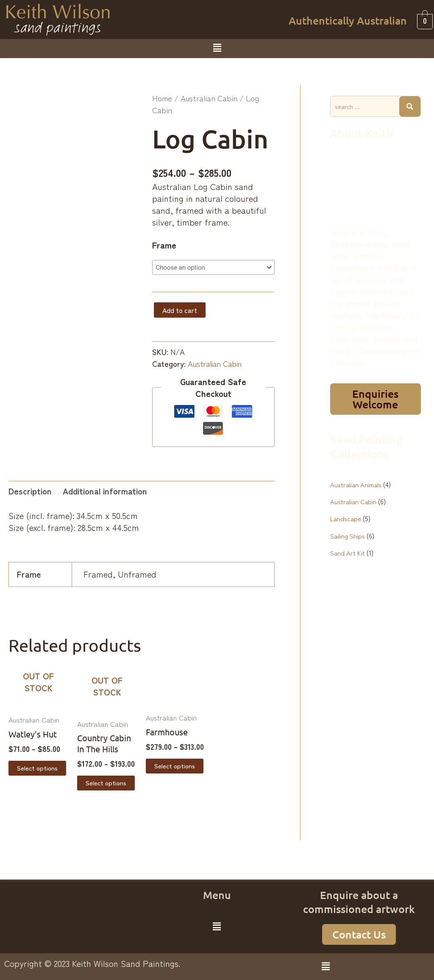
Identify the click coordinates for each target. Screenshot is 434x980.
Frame (164, 245)
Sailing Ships (348, 535)
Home (162, 98)
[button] (217, 47)
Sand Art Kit (348, 552)
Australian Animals (357, 484)
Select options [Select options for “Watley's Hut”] (38, 769)
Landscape (346, 518)
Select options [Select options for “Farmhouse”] (176, 767)
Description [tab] (30, 491)
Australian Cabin (209, 98)
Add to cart (180, 310)
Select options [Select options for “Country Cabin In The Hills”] (107, 784)
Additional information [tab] (105, 491)
